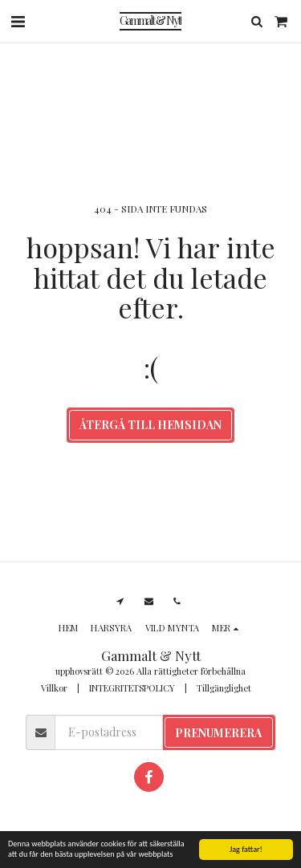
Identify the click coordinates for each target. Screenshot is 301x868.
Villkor (54, 688)
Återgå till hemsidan (150, 425)
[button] (18, 20)
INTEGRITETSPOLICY (132, 688)
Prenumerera (218, 733)
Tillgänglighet (224, 688)
